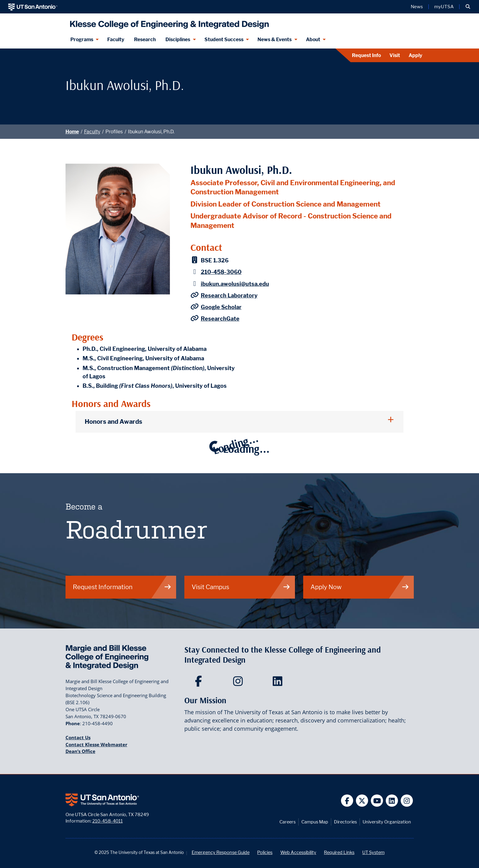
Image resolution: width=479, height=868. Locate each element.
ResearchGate (220, 319)
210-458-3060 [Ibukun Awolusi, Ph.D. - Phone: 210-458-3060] (221, 272)
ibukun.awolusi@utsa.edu (235, 284)
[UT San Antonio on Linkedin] (392, 801)
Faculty (92, 132)
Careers (287, 822)
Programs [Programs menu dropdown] (82, 40)
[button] (468, 7)
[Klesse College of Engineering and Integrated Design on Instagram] (239, 683)
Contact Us (78, 737)
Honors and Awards (114, 421)
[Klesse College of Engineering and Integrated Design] (168, 22)
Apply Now (360, 587)
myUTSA (444, 7)
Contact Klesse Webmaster (96, 744)
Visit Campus (241, 587)
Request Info (366, 55)
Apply (415, 55)
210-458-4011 (108, 821)
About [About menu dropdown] (313, 40)
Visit (395, 55)
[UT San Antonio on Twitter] (362, 801)
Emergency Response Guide (221, 852)
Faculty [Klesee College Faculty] (116, 40)
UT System (373, 852)
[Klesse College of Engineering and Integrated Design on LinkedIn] (279, 683)
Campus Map (315, 822)
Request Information (122, 587)
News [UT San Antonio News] (417, 7)
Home (72, 132)
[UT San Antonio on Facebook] (347, 801)
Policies (265, 852)
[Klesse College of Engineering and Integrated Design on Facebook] (200, 683)
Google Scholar (221, 307)
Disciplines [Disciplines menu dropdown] (178, 40)
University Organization (387, 822)
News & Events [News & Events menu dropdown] (275, 40)
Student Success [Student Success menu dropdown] (224, 40)
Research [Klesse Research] (145, 40)
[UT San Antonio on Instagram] (407, 801)
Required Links (339, 852)
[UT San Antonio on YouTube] (377, 801)
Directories (345, 822)
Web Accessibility (298, 852)
